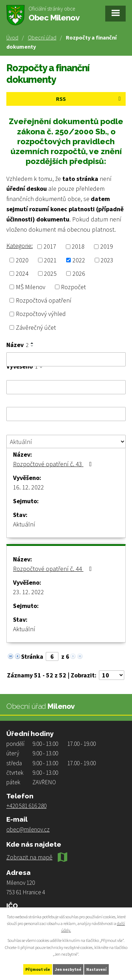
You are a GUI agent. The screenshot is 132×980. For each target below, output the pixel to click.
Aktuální (24, 524)
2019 (107, 247)
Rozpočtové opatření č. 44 (54, 569)
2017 (50, 247)
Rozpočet (73, 287)
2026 (79, 273)
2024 (22, 273)
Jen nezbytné (68, 969)
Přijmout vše (38, 969)
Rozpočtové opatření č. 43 (54, 464)
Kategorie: (20, 246)
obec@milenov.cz (28, 829)
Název (17, 345)
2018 (78, 247)
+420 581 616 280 (26, 806)
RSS (89, 99)
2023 (107, 260)
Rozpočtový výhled (41, 314)
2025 (50, 273)
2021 (50, 260)
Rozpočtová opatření (44, 300)
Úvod (12, 37)
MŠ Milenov (31, 287)
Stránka (32, 656)
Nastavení (96, 969)
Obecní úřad (42, 37)
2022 (79, 260)
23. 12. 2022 (29, 592)
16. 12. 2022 (29, 487)
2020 (22, 260)
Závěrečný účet (36, 327)
